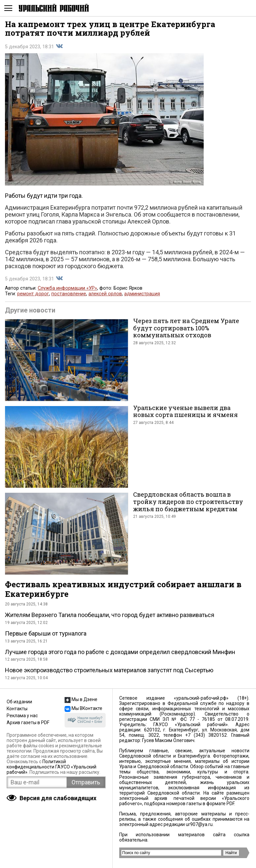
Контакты (17, 709)
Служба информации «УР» (67, 288)
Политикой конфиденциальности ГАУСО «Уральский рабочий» (51, 767)
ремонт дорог (33, 294)
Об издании (19, 702)
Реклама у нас (22, 716)
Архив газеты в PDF (28, 723)
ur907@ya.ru (199, 824)
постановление (69, 294)
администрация (142, 294)
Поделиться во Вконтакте (59, 46)
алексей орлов (105, 294)
